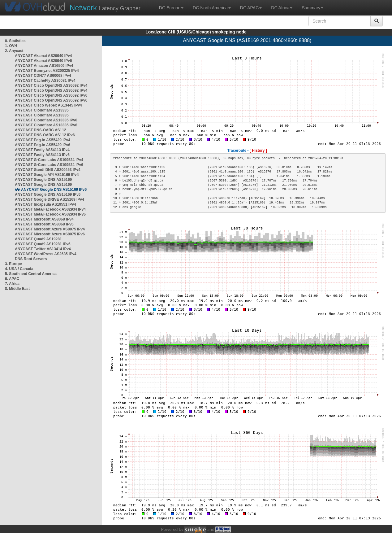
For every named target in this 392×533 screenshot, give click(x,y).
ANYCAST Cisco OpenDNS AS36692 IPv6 (51, 95)
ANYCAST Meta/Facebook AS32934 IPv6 (50, 214)
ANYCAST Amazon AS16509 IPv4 (44, 66)
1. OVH (11, 46)
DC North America (212, 8)
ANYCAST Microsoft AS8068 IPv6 (44, 224)
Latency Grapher (105, 8)
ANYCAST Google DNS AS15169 (43, 180)
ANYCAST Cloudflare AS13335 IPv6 (46, 120)
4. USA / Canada (19, 269)
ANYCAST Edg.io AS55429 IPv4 (43, 140)
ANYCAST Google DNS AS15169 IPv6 (54, 190)
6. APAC (12, 279)
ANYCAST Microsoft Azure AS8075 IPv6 (50, 234)
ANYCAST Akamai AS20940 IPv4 (43, 56)
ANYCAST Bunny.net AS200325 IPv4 (47, 71)
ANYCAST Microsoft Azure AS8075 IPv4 (50, 229)
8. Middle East (17, 289)
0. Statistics (15, 41)
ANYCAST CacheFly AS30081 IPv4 (45, 81)
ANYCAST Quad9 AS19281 (38, 239)
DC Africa (282, 8)
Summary (312, 8)
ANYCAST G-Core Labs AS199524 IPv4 (49, 160)
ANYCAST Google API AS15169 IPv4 (47, 175)
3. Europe (13, 264)
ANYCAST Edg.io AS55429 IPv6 (43, 145)
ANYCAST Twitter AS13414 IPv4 (43, 249)
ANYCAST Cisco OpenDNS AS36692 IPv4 (51, 85)
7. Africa (12, 284)
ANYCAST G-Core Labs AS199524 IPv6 (49, 165)
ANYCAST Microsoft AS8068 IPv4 (44, 219)
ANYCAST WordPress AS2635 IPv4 (46, 254)
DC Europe (171, 8)
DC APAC (251, 8)
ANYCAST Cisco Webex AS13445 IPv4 (48, 105)
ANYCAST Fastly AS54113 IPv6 (42, 155)
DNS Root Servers (31, 259)
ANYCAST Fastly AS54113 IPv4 (42, 150)
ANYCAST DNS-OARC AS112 (41, 130)
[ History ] (258, 151)
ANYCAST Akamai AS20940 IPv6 (43, 61)
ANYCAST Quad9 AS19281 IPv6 (43, 244)
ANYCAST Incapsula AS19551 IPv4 (45, 204)
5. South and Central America (31, 274)
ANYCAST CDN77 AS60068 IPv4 (43, 76)
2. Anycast (14, 51)
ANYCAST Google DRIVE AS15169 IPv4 (50, 199)
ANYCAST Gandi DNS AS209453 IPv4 (48, 170)
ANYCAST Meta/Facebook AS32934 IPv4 (50, 209)
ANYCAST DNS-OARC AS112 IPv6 (45, 135)
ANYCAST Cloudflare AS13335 (42, 110)
